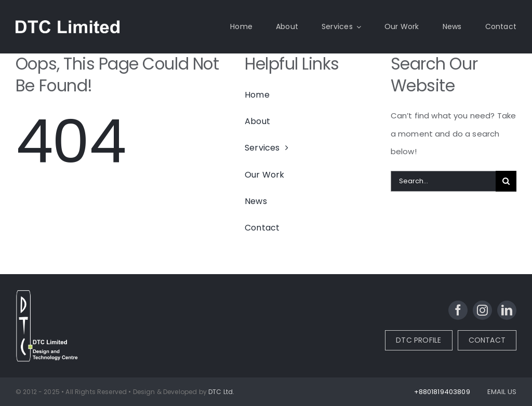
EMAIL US (502, 392)
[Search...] (443, 181)
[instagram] (482, 310)
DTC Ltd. (221, 392)
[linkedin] (507, 310)
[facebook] (458, 310)
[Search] (506, 181)
